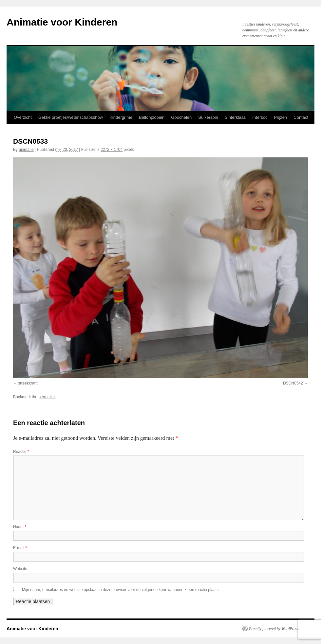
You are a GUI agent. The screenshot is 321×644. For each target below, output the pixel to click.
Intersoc (260, 117)
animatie (26, 150)
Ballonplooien (152, 117)
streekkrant (28, 383)
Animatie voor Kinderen (62, 22)
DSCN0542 (293, 383)
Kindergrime (121, 117)
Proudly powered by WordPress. (274, 629)
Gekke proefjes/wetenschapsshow (71, 117)
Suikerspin (208, 117)
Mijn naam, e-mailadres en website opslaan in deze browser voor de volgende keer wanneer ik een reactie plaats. (121, 590)
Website (20, 569)
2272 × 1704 (112, 150)
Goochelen (181, 117)
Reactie (21, 452)
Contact (301, 117)
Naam (20, 527)
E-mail (20, 548)
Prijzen (281, 117)
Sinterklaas (235, 117)
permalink (47, 397)
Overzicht (23, 117)
